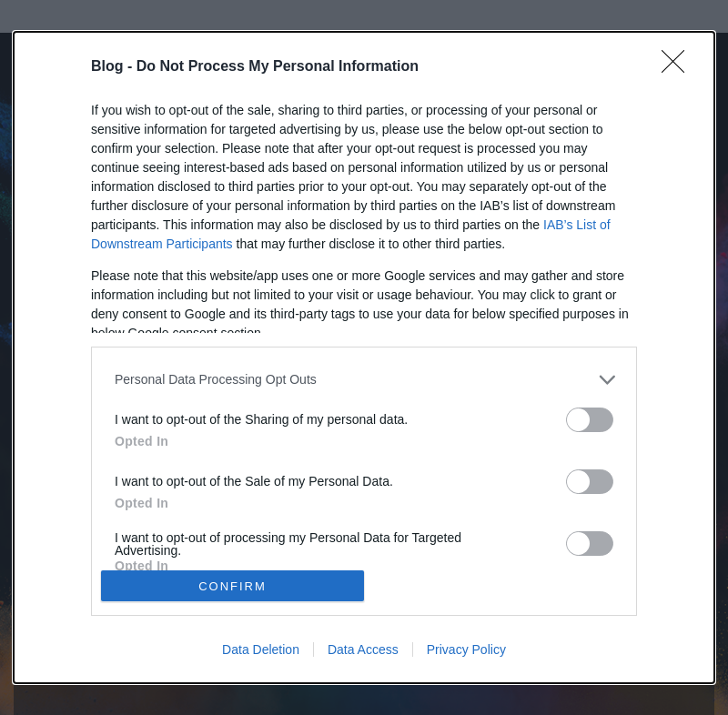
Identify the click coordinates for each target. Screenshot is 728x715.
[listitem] (364, 380)
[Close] (679, 67)
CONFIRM (233, 586)
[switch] (590, 420)
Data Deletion (261, 650)
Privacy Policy (466, 650)
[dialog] (364, 358)
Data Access (363, 650)
